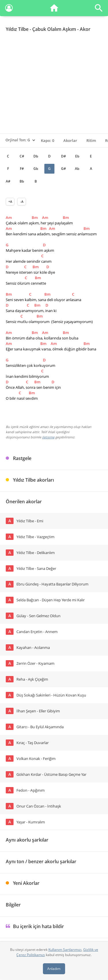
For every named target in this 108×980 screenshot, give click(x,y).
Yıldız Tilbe (17, 29)
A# (8, 181)
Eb (77, 156)
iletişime (48, 437)
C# (22, 156)
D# (64, 156)
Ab (77, 169)
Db (36, 156)
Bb (22, 181)
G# (64, 169)
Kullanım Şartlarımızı (65, 950)
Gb (36, 169)
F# (22, 169)
